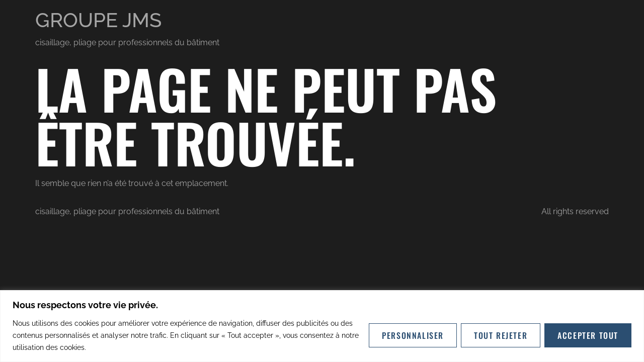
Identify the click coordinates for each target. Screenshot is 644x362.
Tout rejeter (501, 335)
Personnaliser (413, 335)
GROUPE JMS (98, 20)
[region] (322, 326)
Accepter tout (588, 335)
